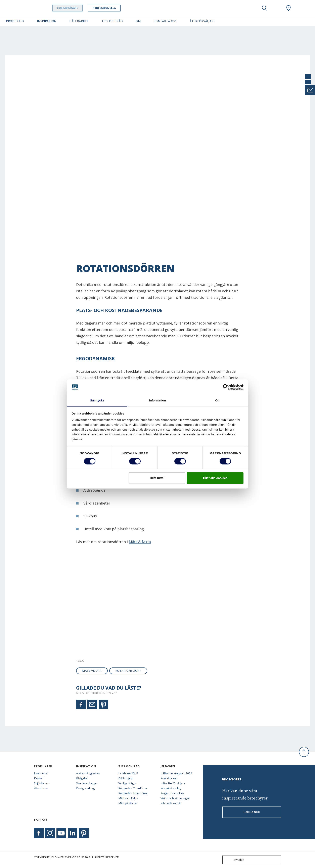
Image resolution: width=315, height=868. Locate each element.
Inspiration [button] (47, 21)
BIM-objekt (126, 778)
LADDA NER (252, 812)
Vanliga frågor (127, 783)
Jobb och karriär (171, 803)
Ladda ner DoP (128, 773)
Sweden (234, 860)
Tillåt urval (157, 478)
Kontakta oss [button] (165, 21)
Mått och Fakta (128, 798)
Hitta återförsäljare (173, 783)
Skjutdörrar (41, 783)
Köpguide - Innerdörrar (133, 793)
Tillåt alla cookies (215, 478)
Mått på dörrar (128, 803)
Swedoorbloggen (87, 783)
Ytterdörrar (41, 788)
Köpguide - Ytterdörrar (133, 788)
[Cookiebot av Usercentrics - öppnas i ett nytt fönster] (226, 387)
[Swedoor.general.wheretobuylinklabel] (288, 8)
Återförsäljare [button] (202, 21)
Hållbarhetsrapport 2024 (176, 773)
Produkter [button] (15, 21)
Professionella (112, 8)
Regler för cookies (172, 793)
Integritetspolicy (171, 788)
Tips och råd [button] (112, 21)
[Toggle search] (264, 8)
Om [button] (138, 21)
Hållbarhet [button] (79, 21)
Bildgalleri (82, 778)
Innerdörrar (41, 773)
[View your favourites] (276, 8)
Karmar (39, 778)
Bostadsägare (75, 8)
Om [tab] (218, 400)
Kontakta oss (169, 778)
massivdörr (92, 671)
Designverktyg (85, 788)
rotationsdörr (128, 671)
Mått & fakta (140, 542)
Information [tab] (157, 400)
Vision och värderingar (175, 798)
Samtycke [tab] (97, 400)
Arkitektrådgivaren (88, 773)
